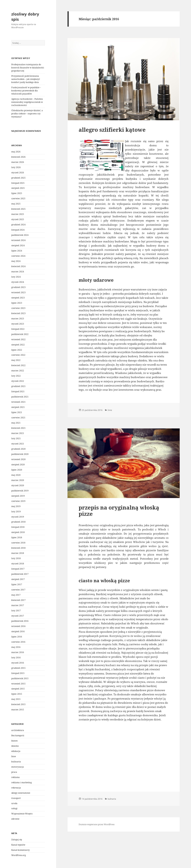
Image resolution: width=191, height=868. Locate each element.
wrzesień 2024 (18, 240)
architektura (18, 730)
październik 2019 (20, 491)
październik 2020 (20, 454)
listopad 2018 (18, 527)
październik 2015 (20, 678)
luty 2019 (16, 512)
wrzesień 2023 (18, 292)
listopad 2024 (18, 230)
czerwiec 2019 (18, 501)
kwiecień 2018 (18, 548)
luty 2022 (16, 376)
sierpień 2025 (18, 188)
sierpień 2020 (18, 465)
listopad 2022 (18, 329)
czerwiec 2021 (18, 418)
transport (16, 798)
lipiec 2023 (17, 303)
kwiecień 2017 (18, 600)
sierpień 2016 (18, 631)
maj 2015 (16, 699)
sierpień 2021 (18, 407)
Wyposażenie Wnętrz (22, 814)
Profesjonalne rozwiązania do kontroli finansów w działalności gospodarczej (28, 68)
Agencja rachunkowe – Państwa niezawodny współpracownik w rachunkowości (27, 102)
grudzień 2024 (18, 225)
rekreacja (16, 788)
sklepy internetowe (21, 793)
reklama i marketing (21, 782)
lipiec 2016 (17, 637)
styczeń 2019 (18, 517)
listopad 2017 (18, 569)
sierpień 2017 (18, 579)
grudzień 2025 (18, 178)
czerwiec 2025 (18, 198)
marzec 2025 (18, 214)
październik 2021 (20, 397)
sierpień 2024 (18, 245)
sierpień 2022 (18, 345)
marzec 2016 (18, 652)
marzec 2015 (18, 710)
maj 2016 (16, 647)
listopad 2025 (18, 183)
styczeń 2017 (18, 616)
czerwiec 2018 (18, 543)
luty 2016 (16, 658)
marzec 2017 (18, 605)
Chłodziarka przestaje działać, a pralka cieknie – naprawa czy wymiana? (27, 114)
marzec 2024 (18, 272)
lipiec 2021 (17, 412)
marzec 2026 (18, 162)
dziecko (15, 746)
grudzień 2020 (18, 449)
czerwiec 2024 (18, 256)
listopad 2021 (18, 391)
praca (14, 772)
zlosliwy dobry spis (25, 17)
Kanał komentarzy (21, 850)
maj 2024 (16, 261)
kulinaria (16, 762)
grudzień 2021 (18, 386)
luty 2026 (16, 167)
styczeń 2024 (18, 282)
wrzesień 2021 (18, 402)
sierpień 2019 (18, 496)
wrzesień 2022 (18, 339)
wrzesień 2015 (18, 684)
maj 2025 (16, 204)
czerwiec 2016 (18, 642)
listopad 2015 (18, 673)
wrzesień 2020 (18, 459)
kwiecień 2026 (18, 157)
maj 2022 (16, 360)
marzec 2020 (18, 480)
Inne (14, 756)
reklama (15, 777)
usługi (14, 808)
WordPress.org (19, 855)
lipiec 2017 (17, 584)
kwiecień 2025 (18, 209)
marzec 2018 (18, 553)
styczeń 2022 (18, 381)
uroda (14, 803)
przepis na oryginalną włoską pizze (119, 511)
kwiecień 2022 (18, 365)
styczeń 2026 (18, 173)
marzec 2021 (18, 433)
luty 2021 (16, 438)
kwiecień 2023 (18, 313)
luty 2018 (16, 558)
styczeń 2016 (18, 663)
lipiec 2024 (17, 251)
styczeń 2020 (18, 485)
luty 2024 (16, 277)
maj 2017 (16, 595)
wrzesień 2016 (18, 626)
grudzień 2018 (18, 522)
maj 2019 (16, 506)
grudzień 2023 (18, 287)
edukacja (16, 751)
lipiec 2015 (17, 694)
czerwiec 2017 (18, 590)
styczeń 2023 (18, 324)
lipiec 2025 (17, 193)
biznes (14, 741)
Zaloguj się (17, 840)
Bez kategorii (18, 735)
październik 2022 (20, 334)
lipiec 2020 (17, 470)
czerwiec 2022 (18, 355)
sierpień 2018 (18, 532)
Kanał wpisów (18, 845)
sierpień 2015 (18, 689)
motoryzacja (18, 767)
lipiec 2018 (17, 537)
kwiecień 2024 (18, 266)
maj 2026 (16, 152)
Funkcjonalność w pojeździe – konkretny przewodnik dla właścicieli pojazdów (26, 91)
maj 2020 (16, 475)
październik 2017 (20, 574)
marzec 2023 (18, 319)
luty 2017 (16, 611)
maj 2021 (16, 423)
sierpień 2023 (18, 298)
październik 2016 (20, 621)
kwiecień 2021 (18, 428)
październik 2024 (20, 235)
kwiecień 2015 (18, 704)
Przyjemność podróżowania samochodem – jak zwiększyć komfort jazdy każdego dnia (26, 79)
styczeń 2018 (18, 564)
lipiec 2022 (17, 350)
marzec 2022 (18, 371)
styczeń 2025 (18, 219)
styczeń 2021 (18, 444)
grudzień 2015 (18, 668)
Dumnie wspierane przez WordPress (97, 824)
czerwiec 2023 (18, 308)
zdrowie (15, 819)
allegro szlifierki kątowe (112, 130)
